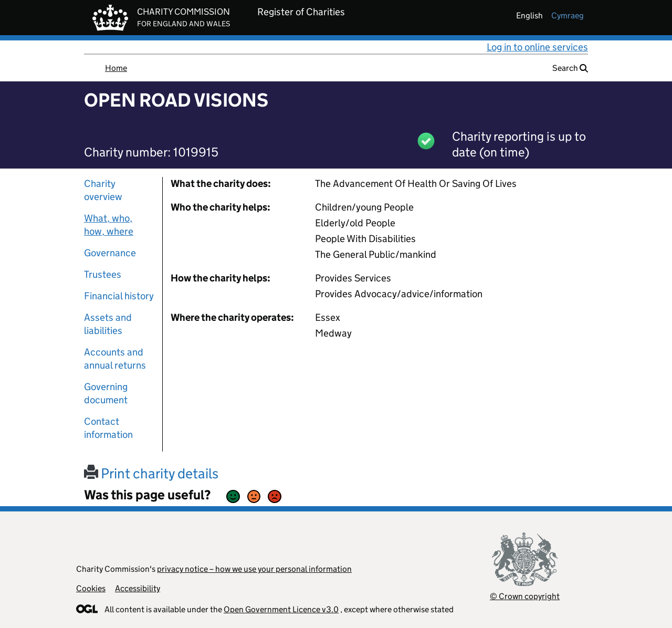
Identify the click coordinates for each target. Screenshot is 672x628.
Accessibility (138, 588)
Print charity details (151, 473)
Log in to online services (537, 47)
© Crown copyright (525, 596)
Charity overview (103, 190)
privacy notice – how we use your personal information (254, 569)
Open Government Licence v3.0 (281, 609)
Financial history (119, 296)
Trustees (103, 274)
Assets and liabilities (108, 324)
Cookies (91, 588)
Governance (110, 253)
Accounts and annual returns (115, 359)
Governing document (106, 393)
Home (116, 68)
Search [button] (570, 68)
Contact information (108, 428)
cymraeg (568, 15)
